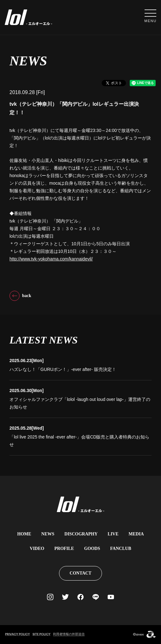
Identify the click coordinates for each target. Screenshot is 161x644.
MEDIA (136, 534)
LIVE (113, 534)
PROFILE (64, 549)
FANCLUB (121, 549)
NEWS (48, 534)
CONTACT (81, 573)
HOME (24, 534)
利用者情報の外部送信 (69, 634)
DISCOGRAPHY (81, 534)
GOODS (92, 549)
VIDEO (37, 549)
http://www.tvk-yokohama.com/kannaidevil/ (51, 259)
